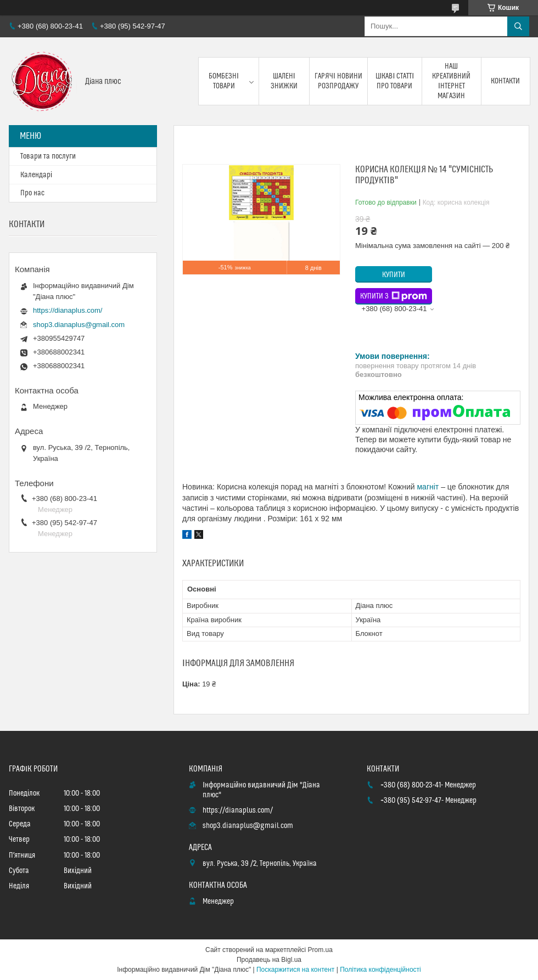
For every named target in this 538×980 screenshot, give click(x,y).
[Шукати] (518, 26)
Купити (394, 275)
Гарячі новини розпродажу (338, 81)
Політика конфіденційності (380, 970)
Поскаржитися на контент (295, 970)
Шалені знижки (284, 81)
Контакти (505, 81)
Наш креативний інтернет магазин (451, 81)
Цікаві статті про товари (395, 81)
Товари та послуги (48, 156)
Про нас (32, 193)
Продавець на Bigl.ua (269, 960)
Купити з (394, 296)
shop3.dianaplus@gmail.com (79, 325)
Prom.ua (320, 950)
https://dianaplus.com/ (68, 310)
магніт (428, 487)
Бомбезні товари (224, 81)
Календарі (36, 175)
